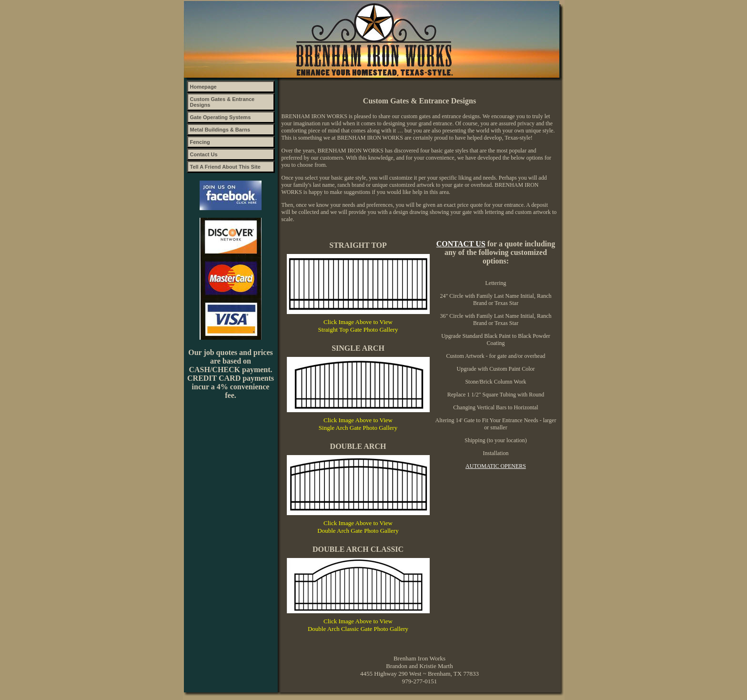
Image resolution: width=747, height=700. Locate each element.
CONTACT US (461, 244)
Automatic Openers (496, 466)
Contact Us (204, 154)
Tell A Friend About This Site (225, 167)
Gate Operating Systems (221, 117)
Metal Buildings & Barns (220, 130)
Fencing (200, 142)
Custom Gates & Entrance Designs (222, 102)
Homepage (203, 87)
